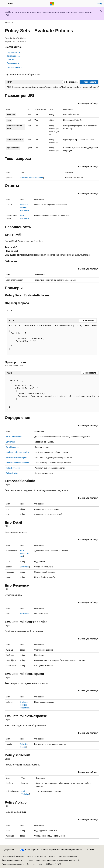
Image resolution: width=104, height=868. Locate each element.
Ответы (10, 60)
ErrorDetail (11, 442)
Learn (8, 22)
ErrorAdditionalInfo (14, 437)
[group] (52, 87)
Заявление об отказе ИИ (13, 856)
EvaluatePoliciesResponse (24, 208)
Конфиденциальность (12, 860)
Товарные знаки (34, 864)
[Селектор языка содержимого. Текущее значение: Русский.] (9, 850)
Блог (51, 856)
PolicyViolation (12, 473)
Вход (100, 4)
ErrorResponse (12, 447)
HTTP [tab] (9, 310)
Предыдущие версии (37, 856)
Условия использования (13, 864)
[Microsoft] (52, 4)
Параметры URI (14, 52)
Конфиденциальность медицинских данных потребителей (53, 860)
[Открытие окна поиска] (94, 4)
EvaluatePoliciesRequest (17, 458)
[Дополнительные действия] (97, 22)
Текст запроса (13, 56)
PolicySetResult (13, 468)
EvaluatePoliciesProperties (32, 178)
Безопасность (13, 63)
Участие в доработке (68, 856)
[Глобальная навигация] (3, 4)
